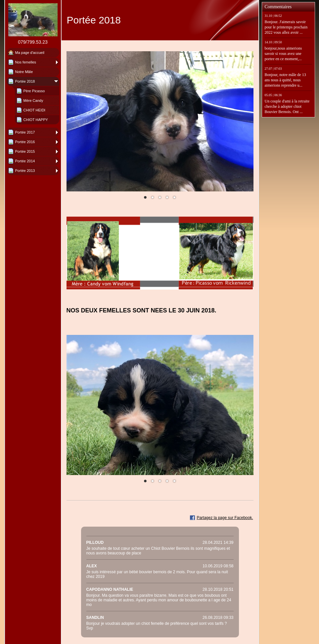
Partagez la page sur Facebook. (225, 518)
